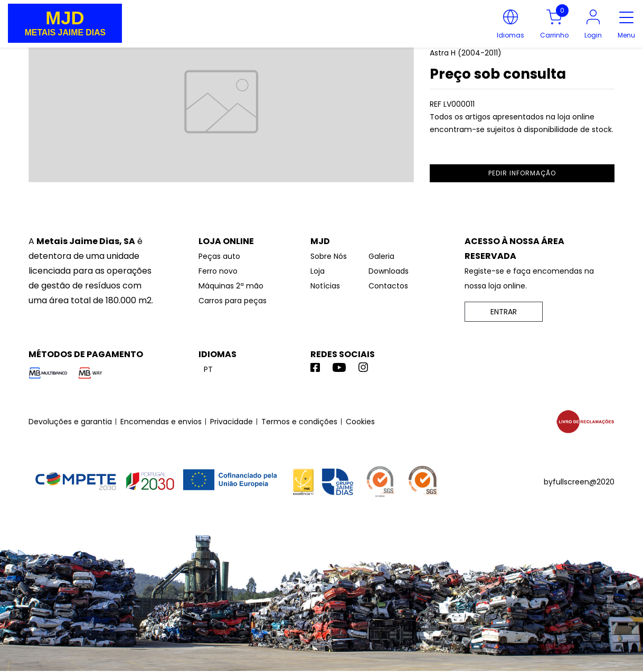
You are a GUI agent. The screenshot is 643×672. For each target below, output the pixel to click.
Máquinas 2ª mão (231, 286)
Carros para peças (233, 301)
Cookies (360, 422)
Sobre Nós (329, 256)
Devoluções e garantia (70, 422)
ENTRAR (504, 312)
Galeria (381, 256)
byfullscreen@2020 (579, 482)
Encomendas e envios (161, 422)
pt (208, 369)
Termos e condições (299, 422)
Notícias (325, 286)
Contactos (388, 286)
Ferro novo (218, 271)
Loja (318, 271)
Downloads (389, 271)
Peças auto (219, 256)
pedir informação (522, 173)
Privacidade (231, 422)
